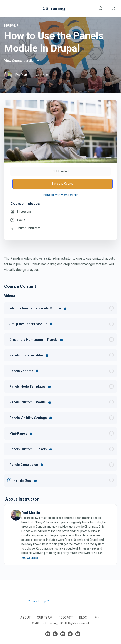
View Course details (22, 61)
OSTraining (54, 8)
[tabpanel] (60, 264)
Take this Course (63, 184)
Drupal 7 (11, 26)
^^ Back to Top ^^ (38, 601)
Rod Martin (31, 513)
